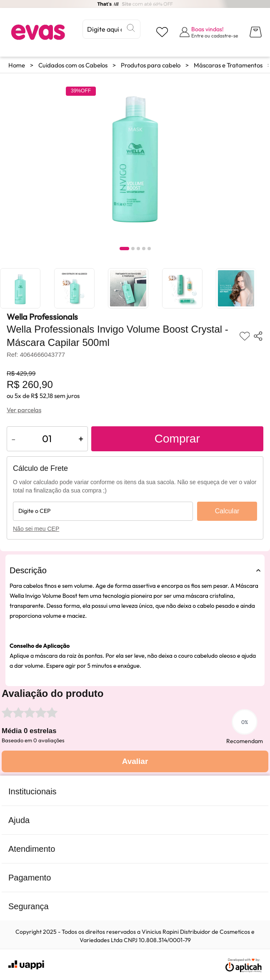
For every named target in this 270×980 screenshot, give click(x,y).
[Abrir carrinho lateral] (256, 32)
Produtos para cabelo (151, 65)
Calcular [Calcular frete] (227, 511)
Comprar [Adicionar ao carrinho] (177, 439)
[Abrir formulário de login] (209, 32)
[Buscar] (131, 28)
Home (17, 65)
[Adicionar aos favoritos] (245, 336)
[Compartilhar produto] (258, 336)
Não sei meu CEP (36, 529)
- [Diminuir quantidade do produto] (14, 439)
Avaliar (135, 761)
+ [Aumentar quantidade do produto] (81, 439)
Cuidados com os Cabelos (73, 65)
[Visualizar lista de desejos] (162, 32)
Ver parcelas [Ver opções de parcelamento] (24, 410)
